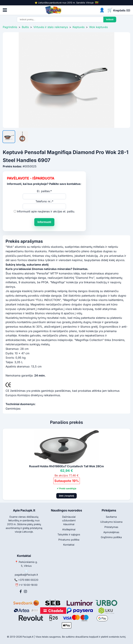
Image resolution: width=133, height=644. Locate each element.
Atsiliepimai (69, 529)
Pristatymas (111, 527)
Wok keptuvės (98, 27)
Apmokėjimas (111, 532)
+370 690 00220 (28, 580)
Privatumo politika (69, 540)
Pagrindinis (10, 27)
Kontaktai (69, 545)
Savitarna (111, 517)
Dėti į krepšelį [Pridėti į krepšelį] (67, 496)
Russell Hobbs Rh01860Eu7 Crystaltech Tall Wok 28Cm (66, 466)
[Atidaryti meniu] (5, 10)
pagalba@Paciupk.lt (26, 575)
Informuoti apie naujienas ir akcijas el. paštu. (46, 211)
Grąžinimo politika (111, 537)
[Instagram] (25, 592)
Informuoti (44, 222)
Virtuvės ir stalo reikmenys (51, 27)
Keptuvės (79, 27)
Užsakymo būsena (111, 522)
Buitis (25, 27)
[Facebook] (21, 592)
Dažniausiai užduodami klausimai (69, 520)
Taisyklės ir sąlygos (69, 534)
